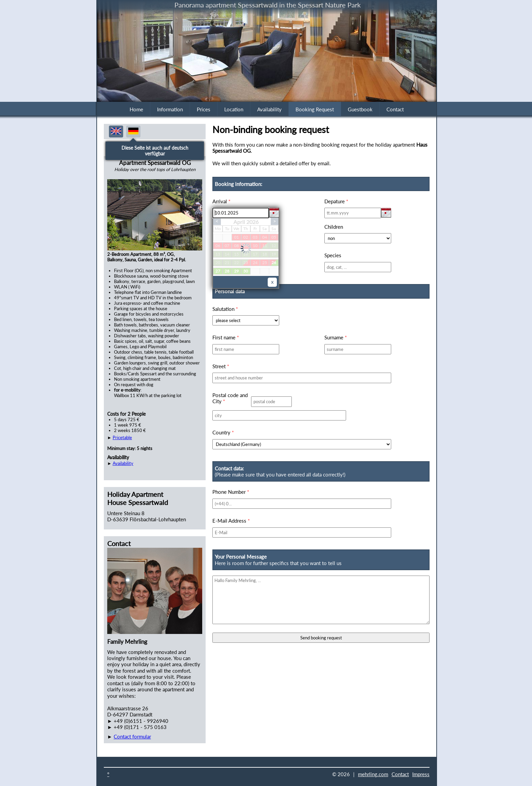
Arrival (221, 201)
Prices (204, 109)
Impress (421, 774)
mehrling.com (373, 774)
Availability (269, 109)
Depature (336, 201)
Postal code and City (230, 398)
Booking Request (315, 109)
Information (170, 109)
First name (226, 337)
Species (333, 255)
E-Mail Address (231, 521)
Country (223, 432)
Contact (395, 109)
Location (234, 109)
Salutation (225, 309)
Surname (336, 337)
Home (136, 109)
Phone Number (231, 492)
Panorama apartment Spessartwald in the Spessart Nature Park (268, 5)
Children (334, 227)
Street (221, 366)
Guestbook (360, 109)
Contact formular (132, 736)
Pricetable (122, 437)
